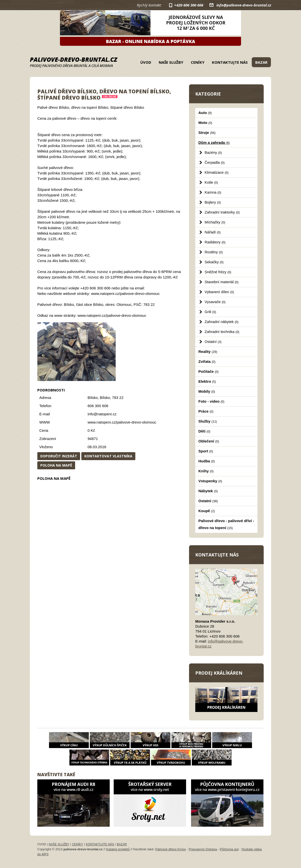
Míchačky (215, 222)
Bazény (213, 152)
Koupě (207, 511)
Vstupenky (210, 481)
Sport (206, 451)
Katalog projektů (118, 849)
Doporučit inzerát (59, 456)
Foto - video (211, 401)
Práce (206, 411)
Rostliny (214, 252)
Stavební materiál (222, 282)
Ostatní (213, 342)
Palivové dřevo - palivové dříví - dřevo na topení (226, 524)
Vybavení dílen (219, 292)
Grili (210, 312)
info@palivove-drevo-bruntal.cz (244, 5)
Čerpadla (215, 162)
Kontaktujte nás (230, 62)
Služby (208, 421)
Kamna (213, 192)
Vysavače (215, 302)
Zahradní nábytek (222, 322)
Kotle (211, 182)
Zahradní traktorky (222, 212)
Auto (205, 113)
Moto (205, 123)
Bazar (261, 62)
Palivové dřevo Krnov (171, 849)
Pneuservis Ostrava (203, 849)
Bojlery (213, 202)
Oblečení (209, 441)
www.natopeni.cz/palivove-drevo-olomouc (122, 422)
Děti (204, 431)
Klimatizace (217, 172)
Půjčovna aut (229, 849)
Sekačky (214, 262)
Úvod (146, 62)
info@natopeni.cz (102, 414)
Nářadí (213, 232)
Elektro (207, 381)
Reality (208, 352)
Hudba (207, 461)
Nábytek (208, 491)
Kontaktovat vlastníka (108, 456)
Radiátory (215, 242)
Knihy (206, 471)
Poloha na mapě (56, 465)
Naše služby (171, 62)
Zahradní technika (222, 332)
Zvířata (207, 361)
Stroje (207, 133)
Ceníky (198, 62)
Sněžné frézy (218, 272)
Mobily (207, 391)
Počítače (209, 371)
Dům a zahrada (214, 142)
